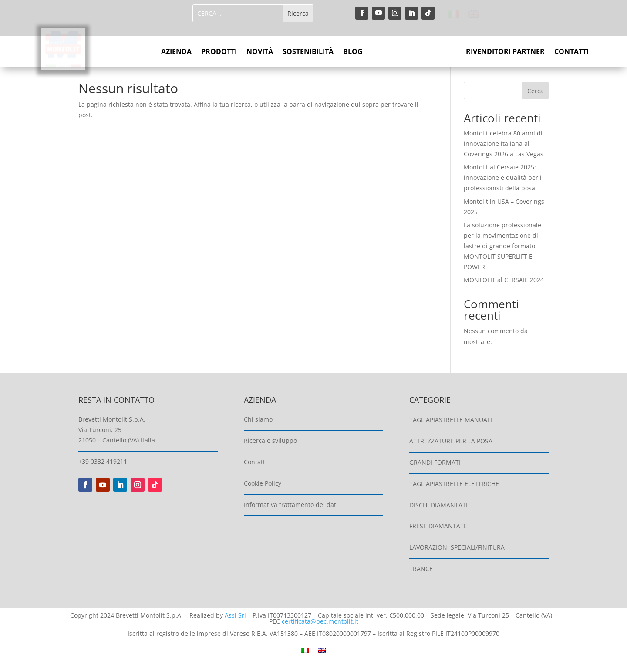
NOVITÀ (260, 52)
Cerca (536, 91)
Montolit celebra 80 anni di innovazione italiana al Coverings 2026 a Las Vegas (504, 144)
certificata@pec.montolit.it (320, 621)
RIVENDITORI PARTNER (505, 52)
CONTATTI (571, 52)
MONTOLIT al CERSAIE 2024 (504, 280)
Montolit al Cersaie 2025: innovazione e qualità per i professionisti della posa (503, 177)
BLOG (353, 52)
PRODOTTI (219, 52)
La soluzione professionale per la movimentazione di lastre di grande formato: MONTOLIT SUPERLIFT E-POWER (502, 246)
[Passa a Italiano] (454, 14)
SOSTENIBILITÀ (308, 52)
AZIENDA (176, 52)
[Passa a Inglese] (474, 14)
